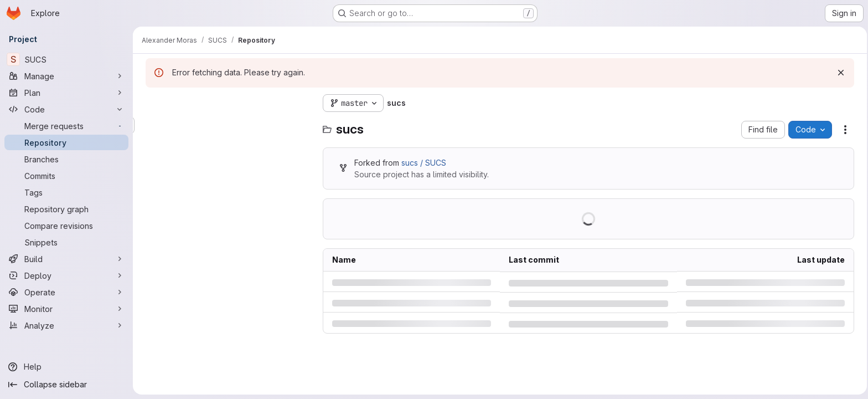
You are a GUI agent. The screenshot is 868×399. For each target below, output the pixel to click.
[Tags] (66, 192)
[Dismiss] (839, 73)
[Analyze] (66, 325)
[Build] (66, 259)
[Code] (66, 109)
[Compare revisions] (66, 226)
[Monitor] (66, 309)
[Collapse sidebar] (66, 385)
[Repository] (66, 142)
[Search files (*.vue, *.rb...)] (227, 125)
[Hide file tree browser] (153, 103)
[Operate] (66, 292)
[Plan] (66, 93)
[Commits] (66, 176)
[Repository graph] (66, 209)
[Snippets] (66, 242)
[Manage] (66, 76)
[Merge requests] (66, 126)
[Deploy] (66, 275)
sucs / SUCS (422, 163)
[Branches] (66, 159)
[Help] (66, 367)
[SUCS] (66, 59)
